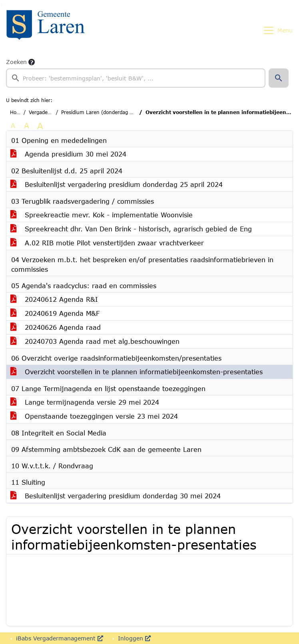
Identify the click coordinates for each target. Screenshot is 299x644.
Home (17, 112)
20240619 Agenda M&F (55, 313)
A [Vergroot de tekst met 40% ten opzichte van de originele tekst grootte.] (40, 126)
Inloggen (133, 638)
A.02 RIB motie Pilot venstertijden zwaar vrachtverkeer (107, 243)
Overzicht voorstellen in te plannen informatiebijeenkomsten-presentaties (137, 372)
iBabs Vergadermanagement (59, 638)
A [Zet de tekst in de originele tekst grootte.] (13, 125)
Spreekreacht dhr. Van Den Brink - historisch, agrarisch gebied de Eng (131, 229)
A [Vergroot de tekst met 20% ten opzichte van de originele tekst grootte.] (27, 125)
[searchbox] (136, 78)
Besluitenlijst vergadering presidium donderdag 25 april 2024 (117, 184)
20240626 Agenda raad (56, 327)
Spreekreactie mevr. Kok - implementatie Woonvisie (102, 215)
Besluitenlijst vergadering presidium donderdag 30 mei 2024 (116, 496)
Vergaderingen (46, 112)
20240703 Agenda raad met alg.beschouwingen (95, 341)
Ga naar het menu (4, 5)
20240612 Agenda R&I (54, 299)
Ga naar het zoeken (2, 5)
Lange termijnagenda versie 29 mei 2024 (85, 402)
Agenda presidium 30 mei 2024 (68, 154)
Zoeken (16, 62)
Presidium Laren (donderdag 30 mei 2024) (112, 112)
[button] (279, 78)
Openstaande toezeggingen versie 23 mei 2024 (94, 416)
